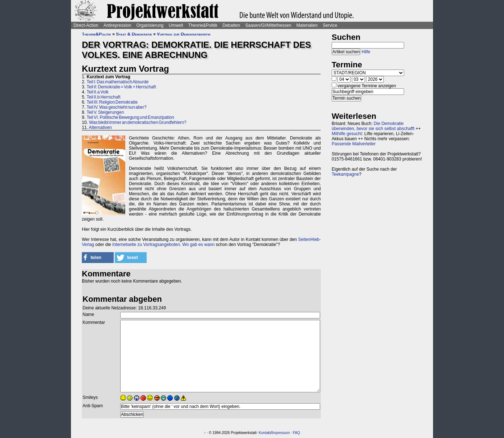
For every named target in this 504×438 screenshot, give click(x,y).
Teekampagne (345, 174)
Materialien (307, 25)
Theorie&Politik (203, 25)
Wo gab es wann (199, 245)
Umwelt (176, 25)
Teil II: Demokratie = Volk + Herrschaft (121, 87)
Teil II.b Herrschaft (103, 97)
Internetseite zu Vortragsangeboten (146, 245)
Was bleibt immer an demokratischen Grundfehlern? (138, 122)
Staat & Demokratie (134, 34)
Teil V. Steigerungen (105, 112)
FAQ (297, 433)
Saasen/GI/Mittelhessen (268, 25)
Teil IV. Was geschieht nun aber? (117, 107)
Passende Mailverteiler (354, 144)
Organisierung (150, 25)
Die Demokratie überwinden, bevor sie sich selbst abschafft (373, 126)
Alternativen (100, 128)
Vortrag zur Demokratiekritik (184, 34)
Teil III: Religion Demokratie (112, 102)
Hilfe (366, 52)
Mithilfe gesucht (347, 134)
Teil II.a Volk (98, 92)
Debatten (232, 25)
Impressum (281, 433)
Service (330, 25)
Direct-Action (86, 25)
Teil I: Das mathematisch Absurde (117, 82)
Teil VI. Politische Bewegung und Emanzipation (130, 117)
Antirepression (117, 25)
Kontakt (265, 433)
